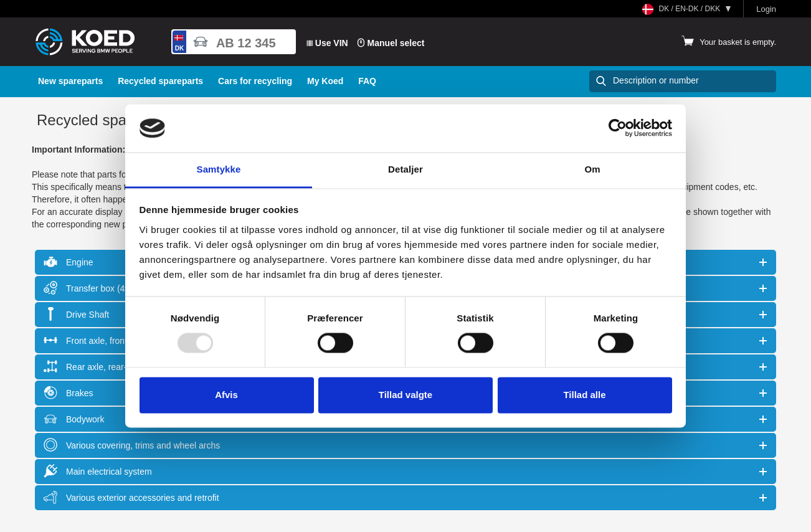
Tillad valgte (405, 395)
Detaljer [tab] (405, 169)
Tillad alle (584, 395)
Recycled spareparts (160, 81)
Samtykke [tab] (219, 169)
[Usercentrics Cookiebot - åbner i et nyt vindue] (618, 128)
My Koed (325, 81)
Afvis (226, 395)
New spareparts (70, 81)
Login (766, 9)
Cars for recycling (255, 81)
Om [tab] (592, 169)
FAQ (367, 81)
